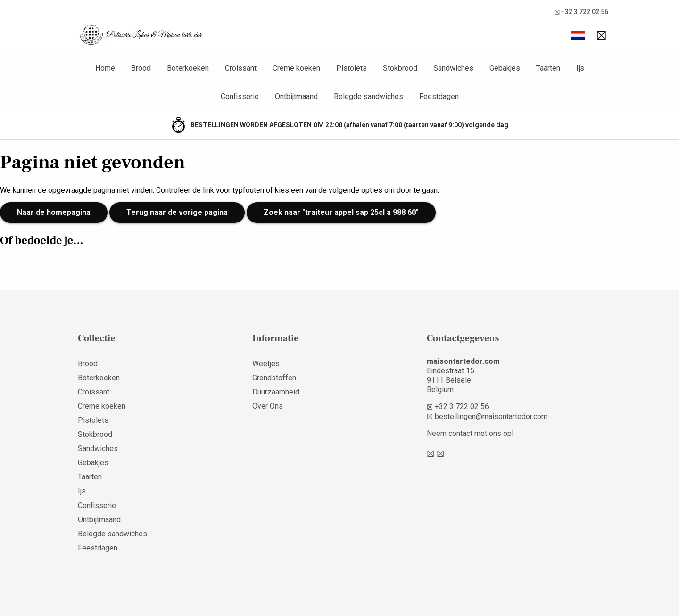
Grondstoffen (274, 378)
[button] (578, 35)
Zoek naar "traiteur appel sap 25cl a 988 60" (341, 212)
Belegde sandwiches (112, 534)
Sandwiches (98, 448)
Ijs (82, 491)
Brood (88, 364)
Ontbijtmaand (99, 520)
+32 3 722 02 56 (581, 12)
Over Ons (268, 406)
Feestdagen (98, 548)
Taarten (90, 477)
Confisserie (97, 505)
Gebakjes (93, 463)
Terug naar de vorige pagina (177, 212)
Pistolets (93, 420)
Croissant (94, 392)
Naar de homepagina (54, 212)
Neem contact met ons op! (470, 433)
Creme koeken (102, 406)
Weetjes (266, 364)
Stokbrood (95, 434)
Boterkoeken (99, 378)
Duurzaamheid (276, 392)
